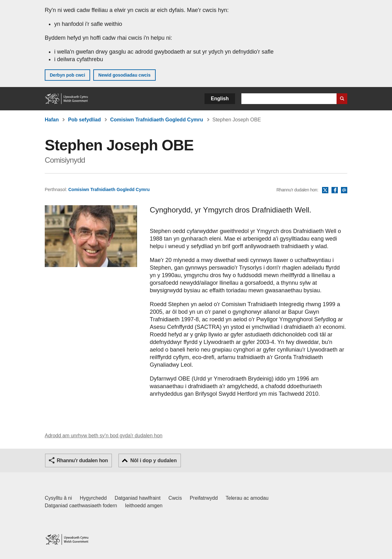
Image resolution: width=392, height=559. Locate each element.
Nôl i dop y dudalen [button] (153, 460)
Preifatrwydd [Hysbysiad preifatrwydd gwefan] (204, 498)
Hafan (52, 120)
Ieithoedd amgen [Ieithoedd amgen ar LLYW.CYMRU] (144, 506)
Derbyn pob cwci (67, 75)
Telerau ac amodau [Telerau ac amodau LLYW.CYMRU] (247, 498)
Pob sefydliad (84, 120)
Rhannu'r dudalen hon (82, 460)
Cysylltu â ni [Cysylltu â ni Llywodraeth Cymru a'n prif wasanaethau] (58, 498)
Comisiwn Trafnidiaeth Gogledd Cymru (156, 120)
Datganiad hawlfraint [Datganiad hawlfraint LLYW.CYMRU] (138, 498)
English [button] (220, 99)
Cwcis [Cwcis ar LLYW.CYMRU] (175, 498)
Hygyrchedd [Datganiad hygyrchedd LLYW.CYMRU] (93, 498)
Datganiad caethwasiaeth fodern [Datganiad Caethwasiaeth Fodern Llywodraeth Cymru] (81, 506)
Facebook (335, 190)
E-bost (344, 190)
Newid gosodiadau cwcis (124, 75)
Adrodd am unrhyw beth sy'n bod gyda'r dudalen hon (104, 436)
